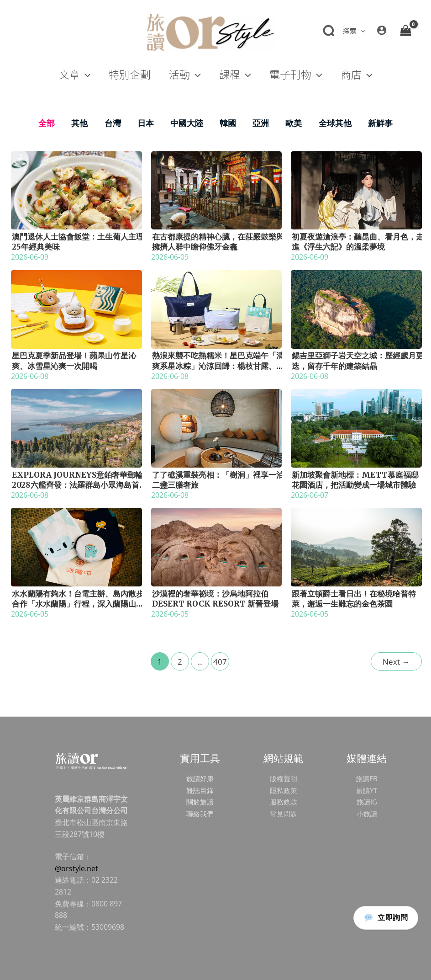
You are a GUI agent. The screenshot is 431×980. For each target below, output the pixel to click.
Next (396, 662)
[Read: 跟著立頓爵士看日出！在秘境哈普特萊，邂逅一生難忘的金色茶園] (356, 546)
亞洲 (261, 123)
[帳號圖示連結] (382, 30)
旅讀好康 (200, 778)
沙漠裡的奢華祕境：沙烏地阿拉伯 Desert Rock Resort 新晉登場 (215, 599)
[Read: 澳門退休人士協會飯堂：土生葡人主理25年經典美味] (76, 190)
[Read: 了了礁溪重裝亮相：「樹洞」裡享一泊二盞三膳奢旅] (217, 427)
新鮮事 (380, 123)
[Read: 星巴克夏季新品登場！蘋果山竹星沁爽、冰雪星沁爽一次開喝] (76, 309)
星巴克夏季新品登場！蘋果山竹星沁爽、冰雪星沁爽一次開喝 (74, 361)
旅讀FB (367, 778)
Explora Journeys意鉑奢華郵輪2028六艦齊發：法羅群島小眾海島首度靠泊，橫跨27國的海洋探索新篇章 (77, 485)
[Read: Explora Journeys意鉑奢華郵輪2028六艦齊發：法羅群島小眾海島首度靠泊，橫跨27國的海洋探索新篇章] (76, 427)
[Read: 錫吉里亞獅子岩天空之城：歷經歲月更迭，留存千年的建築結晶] (356, 309)
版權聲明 (284, 778)
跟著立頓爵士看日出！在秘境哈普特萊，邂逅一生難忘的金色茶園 (354, 599)
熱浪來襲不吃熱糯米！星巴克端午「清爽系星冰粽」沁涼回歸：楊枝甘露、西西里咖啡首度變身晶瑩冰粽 (218, 366)
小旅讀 (367, 814)
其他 (79, 123)
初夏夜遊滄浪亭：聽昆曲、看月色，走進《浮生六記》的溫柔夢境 (358, 242)
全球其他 (335, 123)
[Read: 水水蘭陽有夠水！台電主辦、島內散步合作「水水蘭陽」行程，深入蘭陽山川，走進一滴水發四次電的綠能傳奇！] (76, 546)
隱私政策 (284, 790)
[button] (361, 30)
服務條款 (284, 802)
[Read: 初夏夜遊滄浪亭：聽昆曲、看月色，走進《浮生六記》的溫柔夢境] (356, 190)
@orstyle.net (76, 868)
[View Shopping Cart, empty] (405, 30)
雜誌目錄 (200, 790)
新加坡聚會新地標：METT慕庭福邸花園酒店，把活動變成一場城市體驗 (355, 480)
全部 (47, 123)
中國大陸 (187, 123)
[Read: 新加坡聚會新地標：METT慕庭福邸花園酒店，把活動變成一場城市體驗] (356, 427)
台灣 (113, 123)
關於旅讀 (200, 802)
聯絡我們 (200, 814)
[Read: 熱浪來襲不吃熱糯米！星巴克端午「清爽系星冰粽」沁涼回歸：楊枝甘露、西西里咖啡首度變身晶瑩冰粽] (217, 309)
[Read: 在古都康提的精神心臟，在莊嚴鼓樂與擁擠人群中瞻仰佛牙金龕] (217, 190)
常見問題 (284, 814)
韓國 (228, 123)
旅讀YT (367, 790)
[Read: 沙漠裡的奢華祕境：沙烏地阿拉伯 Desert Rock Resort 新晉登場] (217, 546)
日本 (146, 123)
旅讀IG (367, 802)
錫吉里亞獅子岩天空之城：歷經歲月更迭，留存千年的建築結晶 (358, 361)
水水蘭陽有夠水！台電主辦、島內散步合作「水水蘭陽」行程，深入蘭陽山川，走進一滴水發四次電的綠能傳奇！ (78, 604)
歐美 (294, 123)
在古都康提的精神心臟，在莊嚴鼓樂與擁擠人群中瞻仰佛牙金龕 (218, 242)
